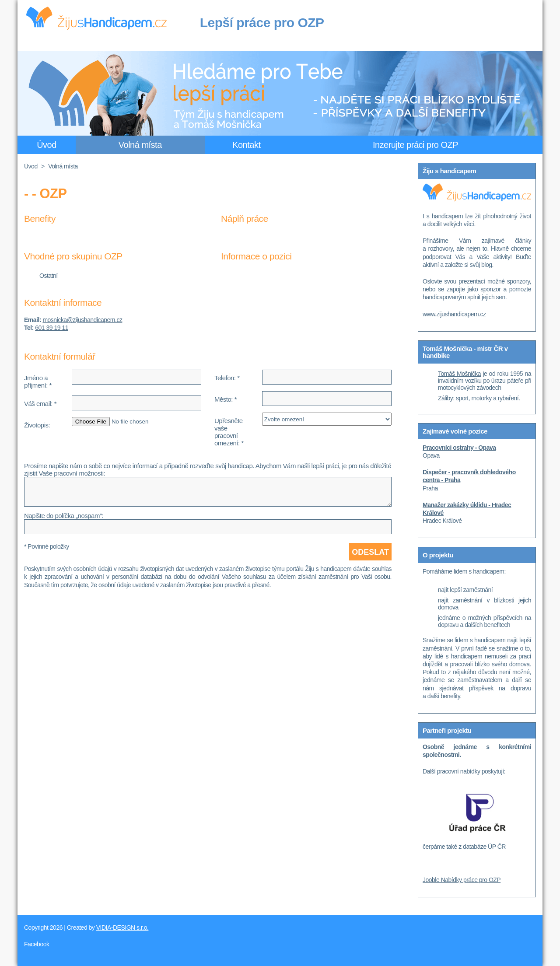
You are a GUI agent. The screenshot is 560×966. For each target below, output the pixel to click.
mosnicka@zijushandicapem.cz (82, 320)
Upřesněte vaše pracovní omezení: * (229, 432)
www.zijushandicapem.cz (454, 314)
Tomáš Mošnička (459, 374)
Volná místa (140, 145)
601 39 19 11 (52, 328)
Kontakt (246, 145)
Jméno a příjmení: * (38, 381)
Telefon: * (227, 378)
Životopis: (37, 425)
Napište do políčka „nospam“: (64, 516)
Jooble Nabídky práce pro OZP (462, 880)
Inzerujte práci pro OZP (415, 145)
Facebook (37, 944)
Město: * (226, 399)
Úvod (47, 145)
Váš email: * (40, 404)
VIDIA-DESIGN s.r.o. (122, 927)
